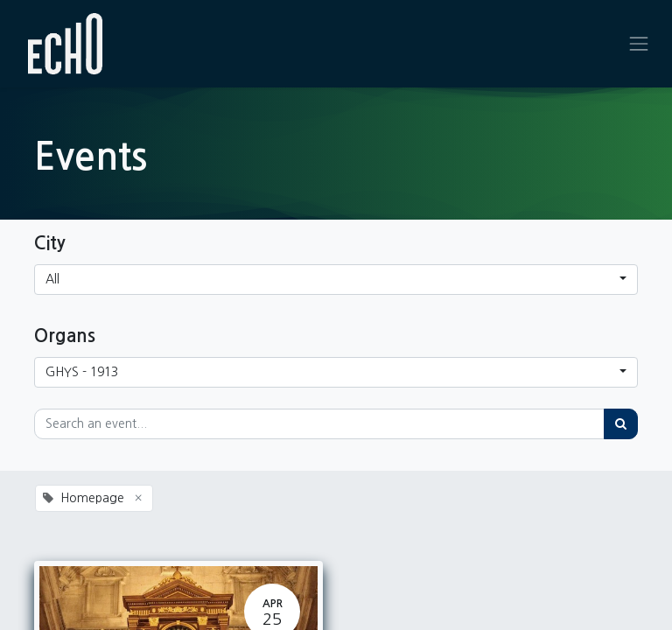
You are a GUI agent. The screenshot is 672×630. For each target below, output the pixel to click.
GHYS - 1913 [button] (82, 372)
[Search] (621, 424)
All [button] (52, 279)
